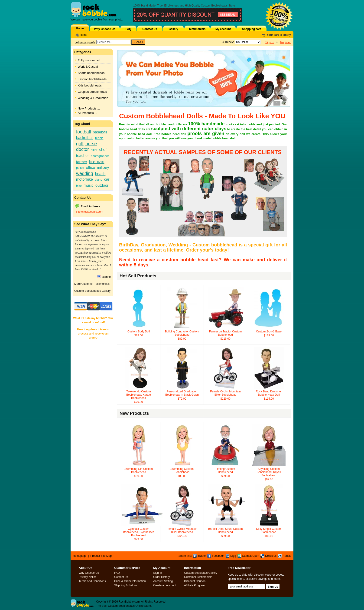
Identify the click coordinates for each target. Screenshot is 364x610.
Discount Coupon (195, 581)
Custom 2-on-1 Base (269, 332)
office (90, 167)
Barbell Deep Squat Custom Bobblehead (226, 530)
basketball (85, 138)
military (103, 167)
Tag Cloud (82, 124)
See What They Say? (90, 224)
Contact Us (150, 29)
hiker (94, 150)
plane (98, 180)
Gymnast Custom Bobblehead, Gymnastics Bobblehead (138, 532)
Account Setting (163, 581)
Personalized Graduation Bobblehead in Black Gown (182, 393)
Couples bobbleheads (92, 92)
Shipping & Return (125, 585)
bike (79, 186)
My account (223, 29)
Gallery (174, 29)
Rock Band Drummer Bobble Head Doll (269, 393)
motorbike (84, 179)
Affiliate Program (194, 585)
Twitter (202, 556)
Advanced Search (85, 43)
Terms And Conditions (92, 581)
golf (80, 144)
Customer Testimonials (198, 577)
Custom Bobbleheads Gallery (92, 291)
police (80, 168)
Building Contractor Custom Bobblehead (182, 333)
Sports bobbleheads (91, 73)
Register (285, 42)
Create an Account (165, 585)
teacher (83, 156)
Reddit (287, 556)
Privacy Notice (88, 577)
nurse (91, 144)
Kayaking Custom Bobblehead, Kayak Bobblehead (269, 472)
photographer (100, 156)
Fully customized (89, 60)
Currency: (227, 42)
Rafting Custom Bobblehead (226, 471)
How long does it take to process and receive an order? (93, 334)
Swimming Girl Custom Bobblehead (139, 471)
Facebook (218, 556)
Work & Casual (88, 67)
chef (103, 149)
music (89, 185)
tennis (99, 138)
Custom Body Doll (139, 332)
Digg (233, 556)
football (84, 132)
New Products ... (89, 108)
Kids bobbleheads (90, 85)
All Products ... (88, 113)
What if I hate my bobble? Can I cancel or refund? (93, 320)
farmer (82, 162)
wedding (85, 173)
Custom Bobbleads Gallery (201, 573)
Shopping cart (252, 29)
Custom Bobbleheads (214, 6)
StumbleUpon (251, 556)
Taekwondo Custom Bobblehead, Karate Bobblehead (139, 395)
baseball (100, 132)
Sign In (270, 42)
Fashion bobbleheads (92, 79)
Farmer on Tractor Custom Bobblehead (226, 333)
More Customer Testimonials (92, 284)
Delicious (271, 556)
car (107, 179)
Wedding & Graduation (93, 98)
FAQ (128, 29)
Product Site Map (101, 556)
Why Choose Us (105, 29)
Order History (161, 577)
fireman (97, 162)
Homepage (80, 556)
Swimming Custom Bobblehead (182, 471)
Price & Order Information (130, 581)
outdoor (102, 185)
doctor (83, 149)
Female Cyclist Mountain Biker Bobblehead (225, 393)
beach (100, 174)
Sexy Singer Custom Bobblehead (269, 530)
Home (80, 28)
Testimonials (197, 29)
